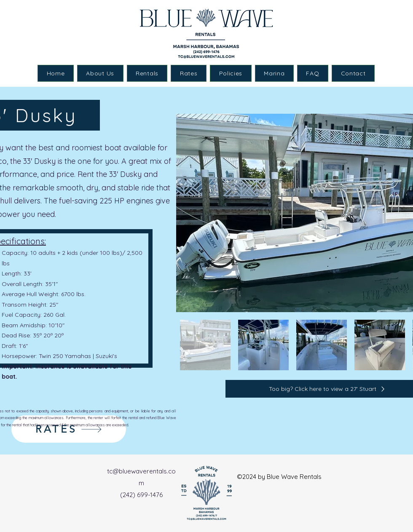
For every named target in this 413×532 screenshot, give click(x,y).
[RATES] (69, 429)
